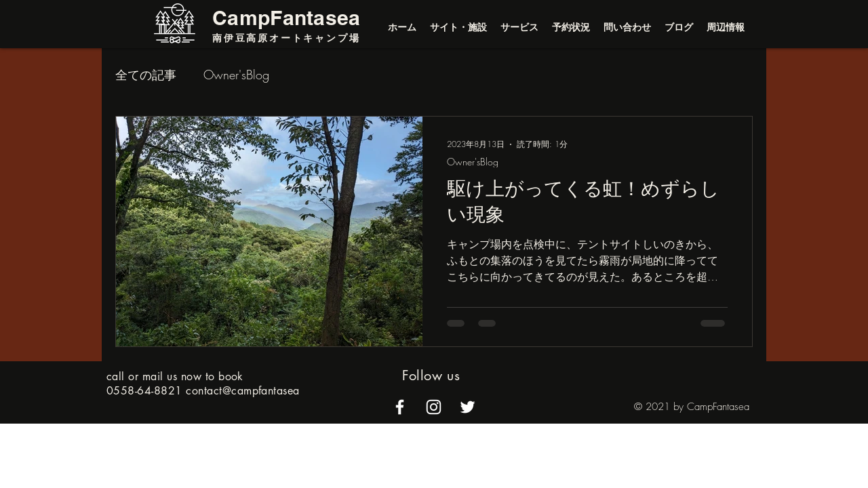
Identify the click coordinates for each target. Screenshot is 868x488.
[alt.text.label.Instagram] (434, 407)
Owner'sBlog (236, 75)
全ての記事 (146, 75)
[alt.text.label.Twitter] (468, 407)
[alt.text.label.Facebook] (400, 407)
